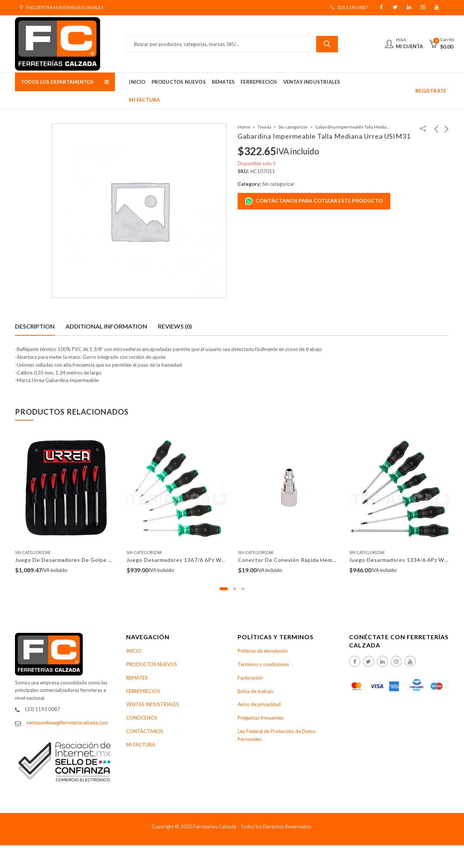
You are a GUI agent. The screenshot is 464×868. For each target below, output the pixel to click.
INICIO (134, 651)
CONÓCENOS (142, 718)
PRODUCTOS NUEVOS (152, 664)
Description (35, 326)
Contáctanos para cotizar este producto (314, 201)
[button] (224, 589)
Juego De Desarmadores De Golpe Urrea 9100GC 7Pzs (88, 560)
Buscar (327, 44)
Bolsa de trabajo (256, 691)
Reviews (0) (175, 326)
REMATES (137, 678)
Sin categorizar (293, 127)
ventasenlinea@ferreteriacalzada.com (67, 723)
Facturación (250, 678)
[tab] (35, 326)
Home (244, 127)
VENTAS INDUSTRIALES (152, 704)
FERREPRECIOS (143, 691)
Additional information (106, 326)
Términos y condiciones (263, 664)
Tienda (264, 127)
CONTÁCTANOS (145, 731)
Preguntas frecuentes (261, 718)
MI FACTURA (141, 745)
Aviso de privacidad (259, 704)
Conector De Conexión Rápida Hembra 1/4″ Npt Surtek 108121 (322, 560)
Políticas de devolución (263, 651)
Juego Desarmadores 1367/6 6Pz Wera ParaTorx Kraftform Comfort (217, 560)
